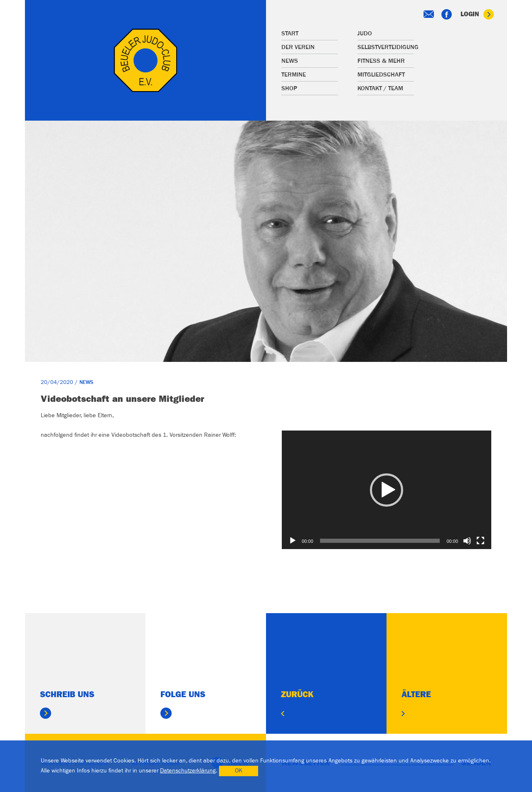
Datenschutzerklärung (188, 771)
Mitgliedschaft (381, 75)
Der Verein (298, 47)
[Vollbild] (480, 541)
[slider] (380, 541)
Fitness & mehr (381, 61)
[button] (387, 490)
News (290, 61)
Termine (294, 75)
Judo (365, 33)
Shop (289, 88)
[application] (387, 490)
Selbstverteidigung (386, 47)
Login (477, 14)
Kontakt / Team (380, 88)
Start (290, 33)
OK (239, 771)
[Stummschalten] (467, 541)
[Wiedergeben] (293, 541)
